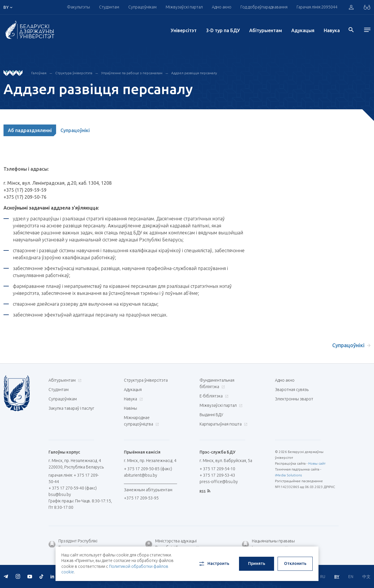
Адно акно (222, 7)
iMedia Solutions (288, 475)
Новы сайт (317, 463)
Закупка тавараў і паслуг (71, 408)
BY (337, 577)
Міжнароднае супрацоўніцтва (141, 421)
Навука (332, 30)
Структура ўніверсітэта (74, 73)
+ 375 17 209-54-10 (217, 469)
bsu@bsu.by (60, 494)
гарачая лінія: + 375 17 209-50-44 (74, 478)
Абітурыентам (266, 30)
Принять (257, 563)
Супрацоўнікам (142, 7)
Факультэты (78, 7)
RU (323, 577)
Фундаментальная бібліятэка (217, 383)
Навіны (130, 408)
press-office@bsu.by (219, 482)
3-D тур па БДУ (223, 30)
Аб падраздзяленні (30, 130)
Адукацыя (303, 30)
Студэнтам (109, 7)
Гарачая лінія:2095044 (317, 7)
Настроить (214, 564)
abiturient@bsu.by (141, 475)
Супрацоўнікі (75, 130)
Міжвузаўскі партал (184, 7)
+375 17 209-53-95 (141, 498)
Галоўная (39, 73)
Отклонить (295, 563)
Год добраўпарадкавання (264, 7)
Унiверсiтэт (184, 30)
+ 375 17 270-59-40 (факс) (73, 488)
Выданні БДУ (211, 415)
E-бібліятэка (213, 396)
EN (351, 577)
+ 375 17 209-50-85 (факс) (148, 469)
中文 (366, 577)
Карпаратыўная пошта (223, 424)
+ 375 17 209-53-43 (217, 475)
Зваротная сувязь (292, 390)
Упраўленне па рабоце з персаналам (132, 73)
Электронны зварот (294, 399)
